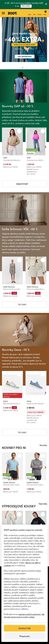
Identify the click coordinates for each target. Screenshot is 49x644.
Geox (5, 401)
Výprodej (43, 504)
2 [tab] (27, 67)
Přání (34, 13)
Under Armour (9, 482)
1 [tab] (23, 67)
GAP (5, 158)
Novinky (43, 445)
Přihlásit (40, 13)
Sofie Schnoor (9, 287)
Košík (45, 13)
